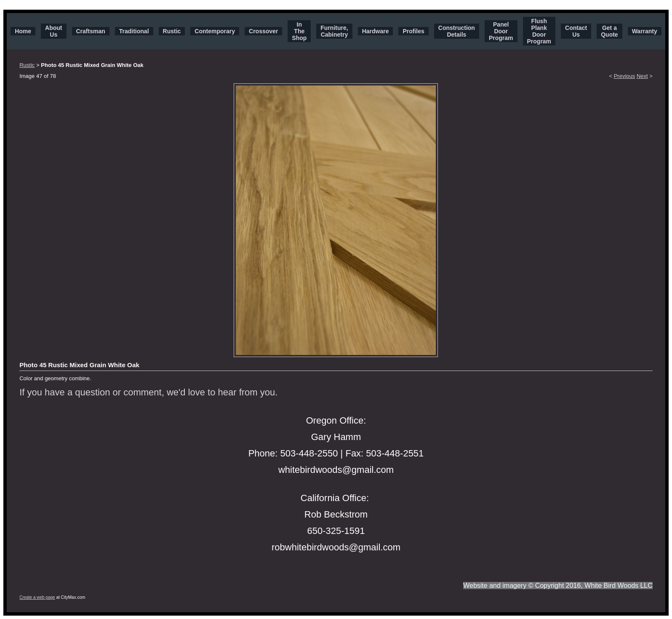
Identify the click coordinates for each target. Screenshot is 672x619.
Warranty (645, 31)
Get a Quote (609, 31)
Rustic (172, 31)
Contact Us (576, 31)
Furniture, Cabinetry (334, 31)
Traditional (134, 31)
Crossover (263, 31)
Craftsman (91, 31)
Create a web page (37, 597)
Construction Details (457, 31)
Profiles (413, 31)
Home (23, 31)
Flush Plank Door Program (539, 31)
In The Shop (299, 31)
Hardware (376, 31)
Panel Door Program (501, 31)
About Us (53, 31)
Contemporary (215, 31)
